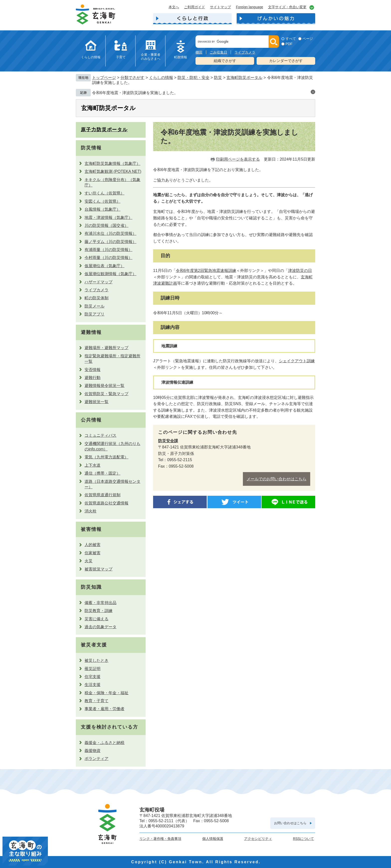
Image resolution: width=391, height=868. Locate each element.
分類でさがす (132, 78)
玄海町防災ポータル (244, 78)
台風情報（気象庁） (102, 209)
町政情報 (181, 57)
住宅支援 (93, 677)
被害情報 (91, 529)
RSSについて (304, 839)
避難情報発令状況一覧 (104, 386)
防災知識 (91, 587)
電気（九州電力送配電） (106, 457)
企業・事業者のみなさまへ (151, 57)
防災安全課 (168, 441)
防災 (218, 78)
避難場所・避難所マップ (106, 348)
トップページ (104, 78)
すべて (291, 39)
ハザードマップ (98, 282)
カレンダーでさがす (286, 61)
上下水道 (93, 465)
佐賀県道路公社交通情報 (106, 503)
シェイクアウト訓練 (297, 361)
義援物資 (93, 751)
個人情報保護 (213, 839)
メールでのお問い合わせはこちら (277, 479)
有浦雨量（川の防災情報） (108, 250)
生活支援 (93, 685)
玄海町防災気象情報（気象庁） (112, 163)
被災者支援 (94, 645)
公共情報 (91, 420)
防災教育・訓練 (98, 611)
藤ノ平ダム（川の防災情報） (110, 242)
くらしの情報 (91, 57)
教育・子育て (97, 701)
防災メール (95, 306)
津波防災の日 (300, 271)
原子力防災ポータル (104, 130)
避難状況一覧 (97, 402)
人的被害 (93, 545)
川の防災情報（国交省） (106, 225)
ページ (308, 39)
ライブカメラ (245, 52)
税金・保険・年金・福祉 (106, 693)
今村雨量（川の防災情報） (108, 258)
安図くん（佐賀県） (102, 201)
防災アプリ (95, 314)
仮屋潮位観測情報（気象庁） (110, 274)
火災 (89, 561)
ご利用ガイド (195, 7)
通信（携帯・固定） (102, 473)
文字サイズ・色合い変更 (287, 7)
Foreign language (249, 7)
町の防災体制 (97, 298)
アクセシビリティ (258, 839)
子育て (121, 57)
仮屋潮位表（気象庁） (104, 266)
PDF (289, 44)
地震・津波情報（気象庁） (108, 217)
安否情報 (93, 370)
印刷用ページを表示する (238, 159)
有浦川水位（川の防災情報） (110, 233)
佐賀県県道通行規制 (102, 495)
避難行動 (93, 378)
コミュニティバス (100, 435)
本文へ (174, 7)
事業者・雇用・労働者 (104, 709)
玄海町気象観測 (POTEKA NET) (113, 171)
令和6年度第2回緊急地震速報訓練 (206, 271)
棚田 (199, 52)
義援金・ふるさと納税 (104, 743)
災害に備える (97, 619)
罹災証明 (93, 669)
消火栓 (91, 511)
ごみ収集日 (218, 52)
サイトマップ (220, 7)
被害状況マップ (98, 569)
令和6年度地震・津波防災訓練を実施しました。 (135, 93)
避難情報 (91, 332)
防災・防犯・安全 (194, 78)
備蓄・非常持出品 (100, 603)
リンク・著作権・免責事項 (160, 839)
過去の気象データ (100, 627)
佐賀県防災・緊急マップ (106, 394)
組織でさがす (225, 61)
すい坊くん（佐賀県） (104, 193)
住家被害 (93, 553)
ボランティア (97, 759)
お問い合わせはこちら (290, 823)
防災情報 (91, 148)
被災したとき (97, 660)
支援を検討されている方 (109, 727)
